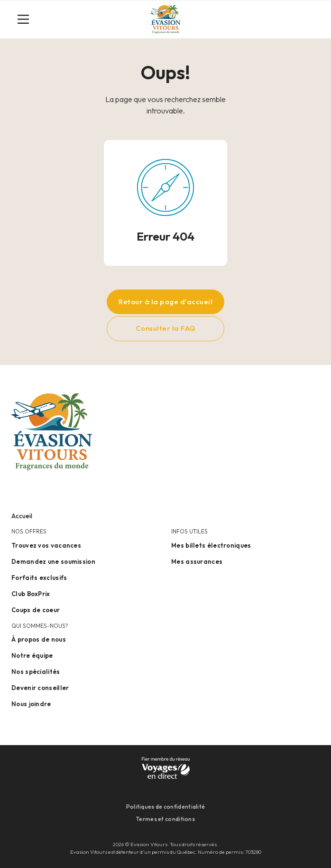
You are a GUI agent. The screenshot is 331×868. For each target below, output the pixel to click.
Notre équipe (32, 655)
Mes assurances (197, 561)
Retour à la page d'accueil (165, 302)
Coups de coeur (36, 610)
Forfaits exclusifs (39, 578)
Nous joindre (31, 704)
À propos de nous (39, 639)
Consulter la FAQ (166, 328)
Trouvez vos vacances (46, 545)
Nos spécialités (36, 672)
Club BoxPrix (31, 594)
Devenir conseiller (40, 688)
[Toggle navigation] (27, 19)
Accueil (22, 516)
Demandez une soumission (53, 561)
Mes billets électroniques (211, 545)
